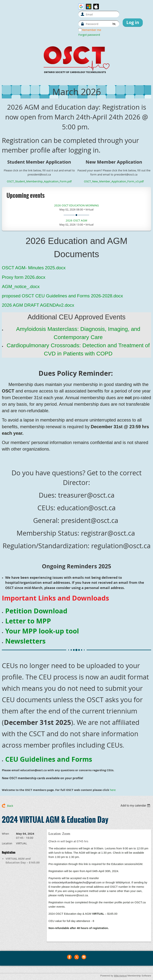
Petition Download (36, 611)
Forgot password (89, 35)
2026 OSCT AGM (76, 220)
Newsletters (25, 641)
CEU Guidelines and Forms (49, 759)
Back (10, 806)
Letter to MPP (28, 621)
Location (7, 843)
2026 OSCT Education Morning (76, 205)
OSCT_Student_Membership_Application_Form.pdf (39, 181)
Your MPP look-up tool (42, 631)
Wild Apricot (120, 976)
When (5, 834)
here (113, 790)
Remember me (92, 30)
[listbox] (136, 806)
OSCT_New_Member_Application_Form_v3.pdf (114, 181)
